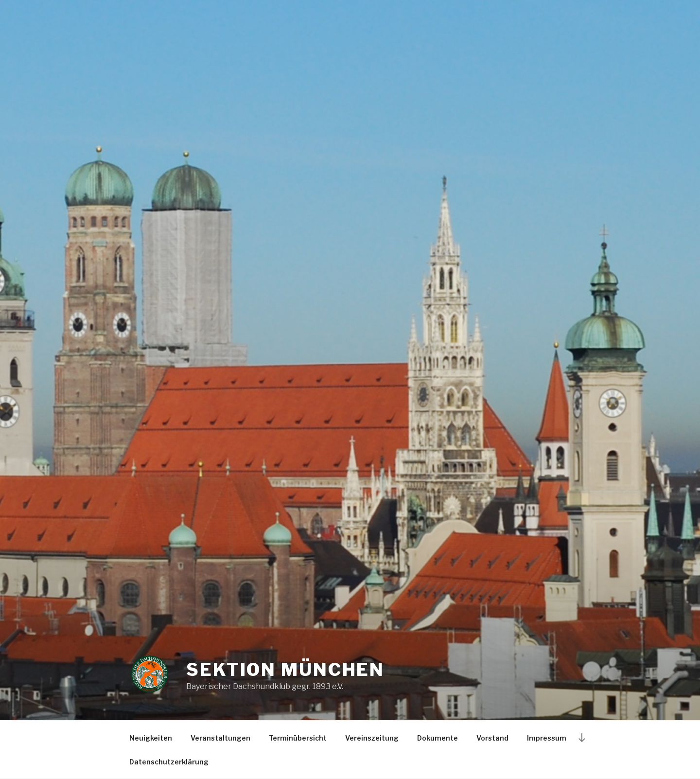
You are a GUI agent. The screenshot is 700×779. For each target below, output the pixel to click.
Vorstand (492, 738)
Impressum (547, 738)
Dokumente (437, 738)
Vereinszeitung (372, 738)
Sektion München (285, 670)
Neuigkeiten (151, 738)
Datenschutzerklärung (169, 762)
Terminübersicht (298, 738)
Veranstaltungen (220, 738)
